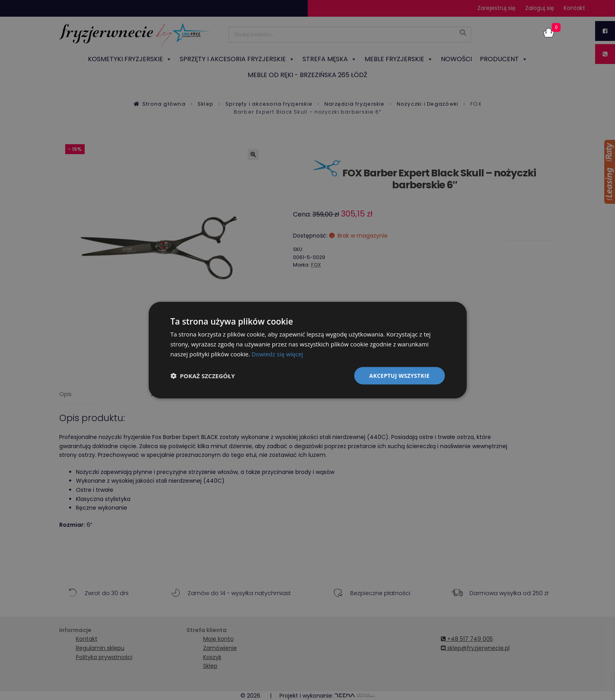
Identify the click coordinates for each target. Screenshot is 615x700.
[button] (203, 375)
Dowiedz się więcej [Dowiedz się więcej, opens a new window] (277, 354)
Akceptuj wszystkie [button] (399, 375)
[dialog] (308, 350)
